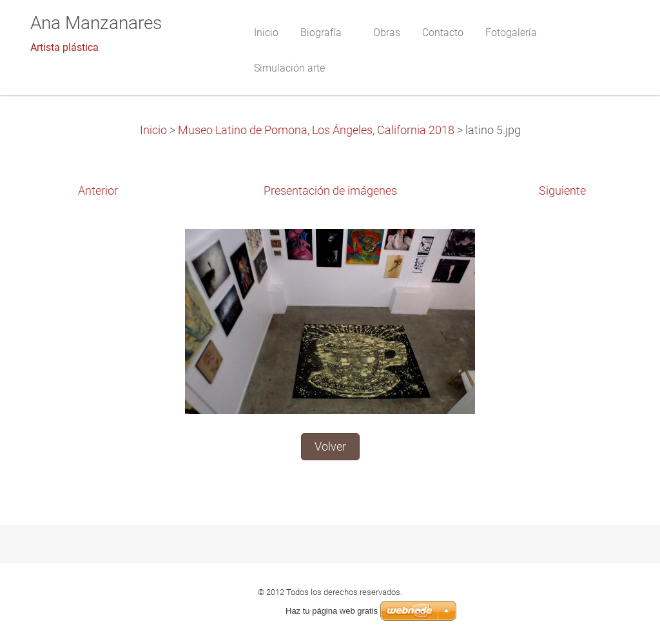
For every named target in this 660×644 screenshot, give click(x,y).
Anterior (98, 191)
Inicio (153, 130)
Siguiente (562, 191)
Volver (330, 447)
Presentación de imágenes (330, 191)
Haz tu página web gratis (332, 611)
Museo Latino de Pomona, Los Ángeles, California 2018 (316, 130)
